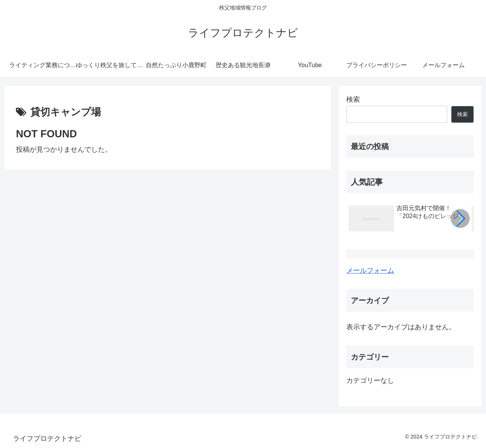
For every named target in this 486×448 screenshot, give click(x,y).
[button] (460, 218)
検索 (353, 99)
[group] (407, 220)
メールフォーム (370, 270)
